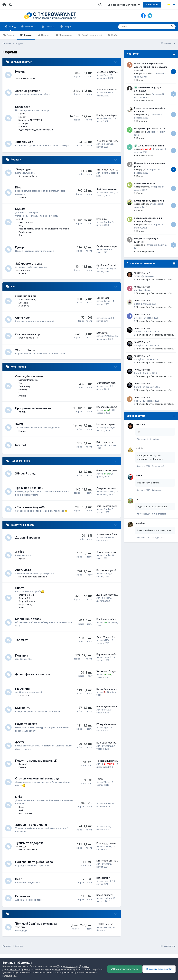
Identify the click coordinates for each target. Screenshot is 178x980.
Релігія (22, 559)
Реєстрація (152, 5)
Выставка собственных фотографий (116, 743)
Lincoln (107, 318)
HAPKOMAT (109, 193)
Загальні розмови (28, 91)
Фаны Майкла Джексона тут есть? (115, 637)
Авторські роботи (28, 176)
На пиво (23, 274)
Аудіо (21, 810)
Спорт (19, 588)
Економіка (23, 896)
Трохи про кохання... (29, 488)
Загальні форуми (21, 62)
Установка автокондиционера (113, 90)
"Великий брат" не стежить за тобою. (155, 280)
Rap (20, 226)
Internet (21, 445)
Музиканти (23, 708)
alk (105, 445)
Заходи (22, 846)
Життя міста (24, 142)
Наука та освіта (26, 724)
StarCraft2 (102, 333)
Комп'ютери (18, 367)
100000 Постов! (105, 924)
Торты (100, 779)
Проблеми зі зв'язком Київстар (113, 619)
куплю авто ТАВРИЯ (145, 184)
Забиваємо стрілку (29, 264)
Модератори (65, 35)
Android (22, 396)
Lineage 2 (23, 303)
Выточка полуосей (106, 570)
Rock (21, 219)
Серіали (22, 198)
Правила (45, 35)
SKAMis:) (108, 118)
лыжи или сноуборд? (108, 595)
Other (21, 235)
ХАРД (19, 424)
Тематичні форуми (22, 525)
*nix (20, 383)
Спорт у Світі (25, 598)
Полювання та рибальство (34, 862)
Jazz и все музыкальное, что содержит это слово (44, 229)
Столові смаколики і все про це (37, 778)
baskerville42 (147, 73)
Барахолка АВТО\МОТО (30, 120)
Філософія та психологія (33, 674)
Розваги (16, 160)
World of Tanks (25, 350)
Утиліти (22, 412)
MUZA (107, 640)
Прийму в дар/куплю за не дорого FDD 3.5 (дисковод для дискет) (151, 67)
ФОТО (20, 742)
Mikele (107, 249)
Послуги (23, 126)
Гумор (19, 247)
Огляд (12, 28)
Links (19, 797)
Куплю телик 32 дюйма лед (149, 201)
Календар (49, 27)
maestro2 (146, 187)
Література (23, 169)
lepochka (108, 428)
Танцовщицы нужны (108, 761)
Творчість (22, 640)
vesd (143, 132)
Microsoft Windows (28, 380)
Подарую (23, 123)
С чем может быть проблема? (113, 383)
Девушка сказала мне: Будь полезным (117, 488)
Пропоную (142, 121)
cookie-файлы (53, 969)
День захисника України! (152, 146)
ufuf (105, 710)
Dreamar (107, 846)
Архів (21, 608)
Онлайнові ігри (25, 296)
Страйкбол (24, 696)
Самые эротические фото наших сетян (117, 506)
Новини (20, 72)
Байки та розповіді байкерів (33, 577)
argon (106, 728)
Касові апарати (105, 895)
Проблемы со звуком (108, 407)
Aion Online (24, 306)
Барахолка (23, 107)
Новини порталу (27, 78)
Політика (22, 655)
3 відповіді (157, 490)
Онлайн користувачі (92, 35)
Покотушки (24, 270)
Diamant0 (108, 269)
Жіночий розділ (26, 473)
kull (137, 499)
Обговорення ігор (28, 334)
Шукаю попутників (28, 850)
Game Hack (23, 318)
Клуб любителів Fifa (28, 338)
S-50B (137, 304)
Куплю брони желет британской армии (117, 689)
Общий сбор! (103, 298)
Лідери (67, 27)
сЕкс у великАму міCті (31, 507)
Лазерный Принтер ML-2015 (149, 128)
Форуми (28, 35)
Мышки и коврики (106, 424)
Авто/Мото (23, 570)
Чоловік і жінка (20, 461)
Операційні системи (29, 376)
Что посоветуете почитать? (111, 170)
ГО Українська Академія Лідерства (115, 724)
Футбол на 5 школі (106, 265)
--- (12, 914)
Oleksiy (107, 144)
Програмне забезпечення (33, 408)
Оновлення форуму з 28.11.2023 (114, 72)
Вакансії (23, 764)
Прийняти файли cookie (125, 969)
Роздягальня (25, 604)
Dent (106, 173)
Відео (21, 807)
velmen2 (107, 386)
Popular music (25, 232)
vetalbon (108, 898)
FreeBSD (23, 389)
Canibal (107, 301)
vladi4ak (138, 290)
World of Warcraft (27, 300)
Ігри (13, 286)
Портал (10, 35)
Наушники (102, 219)
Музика (20, 209)
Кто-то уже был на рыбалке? (112, 861)
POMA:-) (145, 115)
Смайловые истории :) (108, 246)
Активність (30, 27)
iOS (20, 393)
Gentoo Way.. (25, 386)
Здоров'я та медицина (31, 825)
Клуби (114, 35)
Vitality (107, 782)
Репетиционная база (108, 707)
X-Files (20, 552)
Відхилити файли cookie (159, 969)
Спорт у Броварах (27, 601)
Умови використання (68, 966)
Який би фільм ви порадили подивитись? (118, 189)
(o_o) (144, 170)
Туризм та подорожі (29, 843)
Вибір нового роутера (108, 442)
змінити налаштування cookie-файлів (50, 973)
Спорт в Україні (26, 595)
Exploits (139, 448)
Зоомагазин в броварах (109, 534)
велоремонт (103, 878)
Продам (23, 117)
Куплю (22, 114)
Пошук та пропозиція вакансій (36, 761)
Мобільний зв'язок (28, 619)
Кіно (18, 187)
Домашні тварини (28, 537)
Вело (19, 879)
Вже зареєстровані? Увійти (124, 5)
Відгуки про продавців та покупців (36, 130)
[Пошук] (138, 27)
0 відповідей (153, 439)
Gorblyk (107, 93)
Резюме (22, 767)
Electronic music (26, 222)
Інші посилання (26, 813)
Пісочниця (22, 689)
